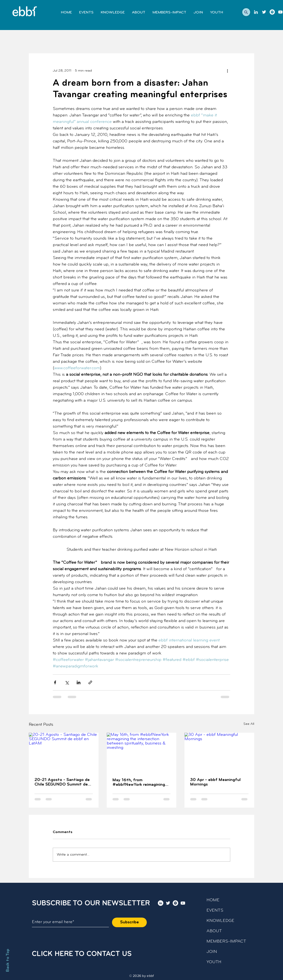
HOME (213, 900)
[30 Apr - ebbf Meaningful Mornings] (219, 752)
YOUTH (214, 962)
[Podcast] (272, 12)
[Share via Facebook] (55, 682)
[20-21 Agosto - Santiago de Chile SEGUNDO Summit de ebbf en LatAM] (64, 752)
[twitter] (264, 12)
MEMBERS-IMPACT (226, 941)
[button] (246, 12)
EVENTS (215, 910)
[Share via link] (90, 682)
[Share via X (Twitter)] (67, 682)
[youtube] (280, 12)
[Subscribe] (129, 922)
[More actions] (227, 71)
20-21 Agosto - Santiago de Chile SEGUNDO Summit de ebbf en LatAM (62, 782)
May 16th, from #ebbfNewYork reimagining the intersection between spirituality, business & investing (139, 782)
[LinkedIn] (256, 12)
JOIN (212, 952)
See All (249, 724)
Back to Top (8, 960)
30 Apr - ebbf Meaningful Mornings (215, 782)
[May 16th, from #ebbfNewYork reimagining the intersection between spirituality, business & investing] (142, 752)
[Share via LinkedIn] (79, 682)
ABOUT (214, 931)
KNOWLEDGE (220, 921)
